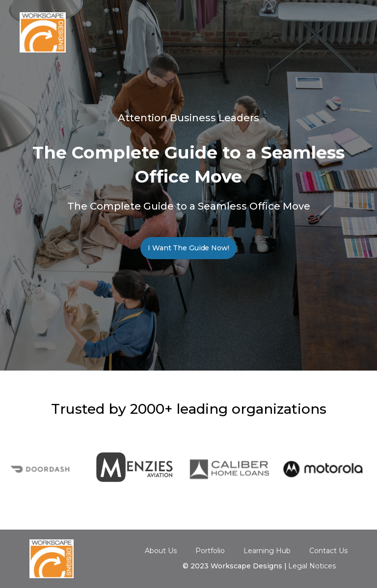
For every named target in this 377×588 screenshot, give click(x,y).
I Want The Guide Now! (188, 248)
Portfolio (210, 551)
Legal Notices (312, 566)
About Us (161, 551)
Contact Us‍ (328, 551)
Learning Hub (267, 551)
